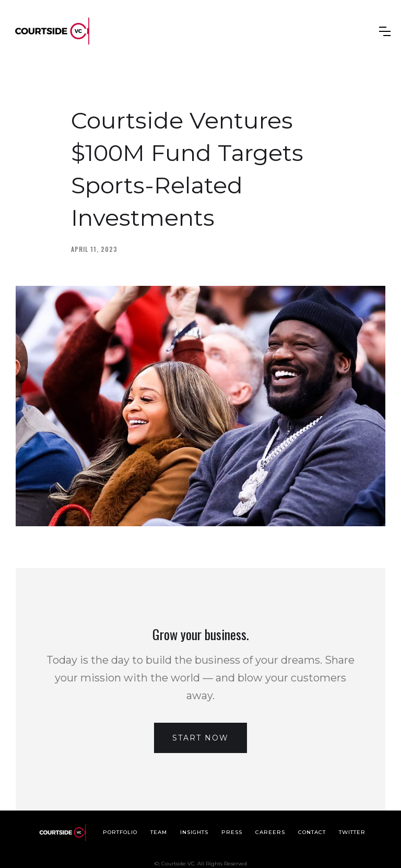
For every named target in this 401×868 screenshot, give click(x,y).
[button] (385, 31)
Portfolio (120, 832)
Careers (270, 832)
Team (159, 832)
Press (232, 832)
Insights (194, 832)
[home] (52, 31)
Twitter (352, 832)
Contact (312, 832)
